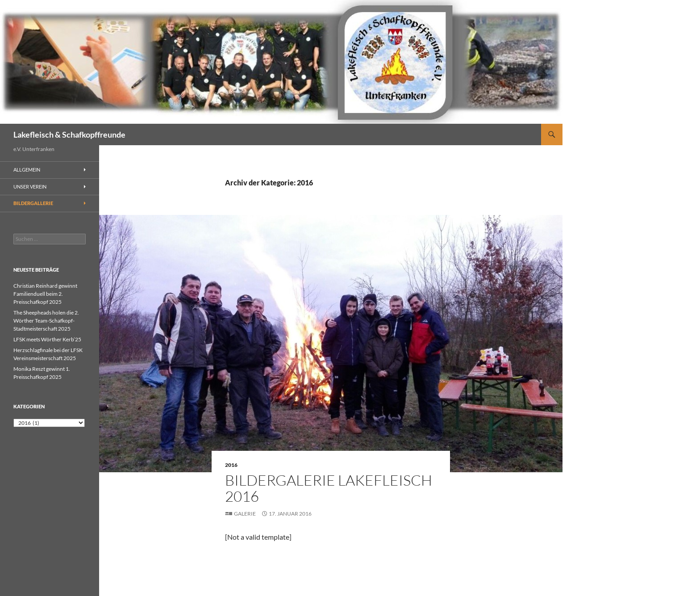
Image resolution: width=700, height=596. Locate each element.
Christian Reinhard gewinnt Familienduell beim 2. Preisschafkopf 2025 (45, 294)
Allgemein (27, 170)
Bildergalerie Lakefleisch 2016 (329, 488)
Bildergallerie (33, 203)
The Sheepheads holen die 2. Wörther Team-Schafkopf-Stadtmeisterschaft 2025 (46, 321)
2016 (231, 465)
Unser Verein (30, 187)
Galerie (245, 514)
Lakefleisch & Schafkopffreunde (69, 134)
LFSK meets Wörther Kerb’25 (47, 339)
